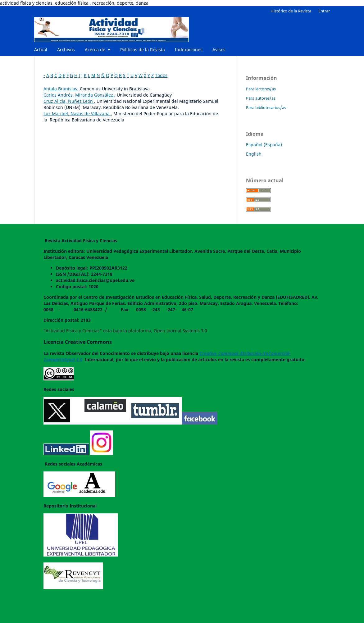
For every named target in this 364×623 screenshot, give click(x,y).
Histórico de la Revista (291, 11)
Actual (41, 50)
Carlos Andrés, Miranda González (79, 95)
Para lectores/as (261, 89)
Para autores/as (261, 98)
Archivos (66, 50)
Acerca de (96, 50)
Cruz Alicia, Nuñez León (69, 101)
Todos (161, 75)
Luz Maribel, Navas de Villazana (77, 114)
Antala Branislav (60, 89)
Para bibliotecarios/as (266, 107)
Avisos (219, 50)
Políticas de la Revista (143, 50)
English (254, 154)
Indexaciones (189, 50)
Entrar (324, 11)
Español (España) (264, 145)
